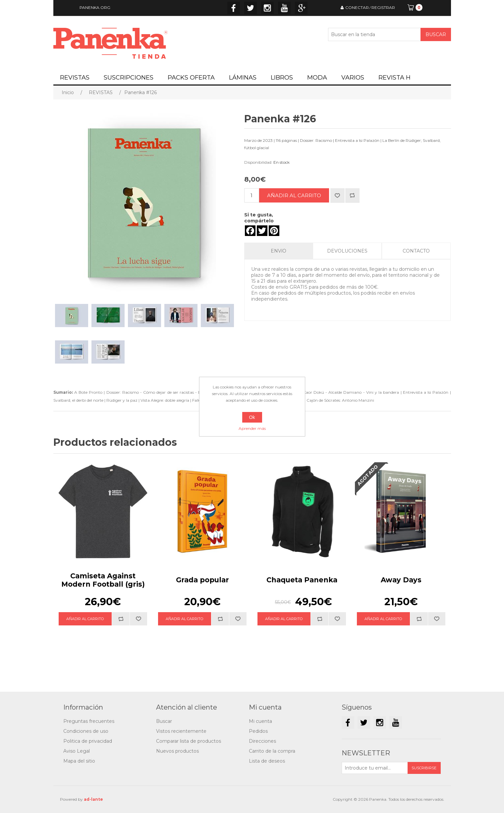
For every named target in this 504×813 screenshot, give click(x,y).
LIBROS (282, 78)
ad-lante (93, 799)
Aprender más (252, 428)
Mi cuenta (260, 721)
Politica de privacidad (88, 741)
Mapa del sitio (79, 761)
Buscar (164, 721)
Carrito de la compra (272, 751)
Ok (252, 417)
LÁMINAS (243, 78)
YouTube (284, 8)
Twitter (251, 8)
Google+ (301, 8)
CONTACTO (416, 251)
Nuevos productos (177, 751)
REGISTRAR (383, 7)
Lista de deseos (267, 761)
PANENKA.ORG (95, 7)
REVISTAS (75, 78)
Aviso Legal (77, 751)
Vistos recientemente (181, 731)
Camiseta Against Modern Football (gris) (103, 580)
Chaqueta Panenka (302, 580)
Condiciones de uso (86, 731)
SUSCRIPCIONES (129, 78)
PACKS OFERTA (191, 78)
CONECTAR (357, 7)
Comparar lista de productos (189, 741)
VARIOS (353, 78)
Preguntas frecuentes (89, 721)
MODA (317, 78)
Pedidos (258, 731)
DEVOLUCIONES (347, 251)
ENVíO (279, 251)
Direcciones (262, 741)
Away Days (401, 580)
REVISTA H (394, 78)
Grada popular (202, 580)
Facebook (234, 8)
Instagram (267, 8)
